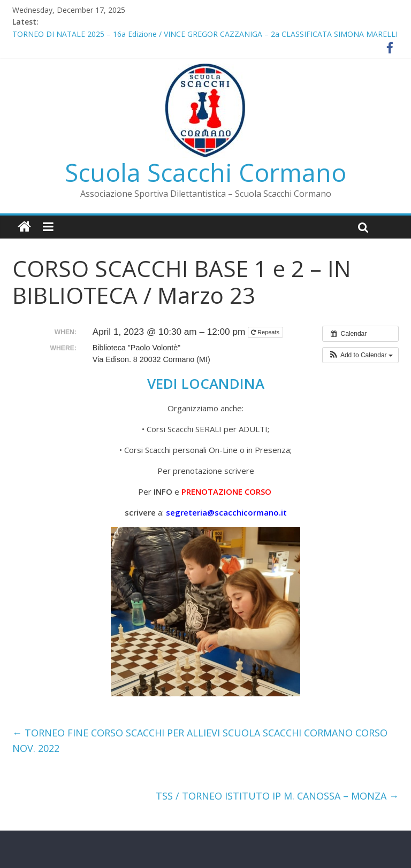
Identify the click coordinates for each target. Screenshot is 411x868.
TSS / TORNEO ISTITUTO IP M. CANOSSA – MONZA (277, 796)
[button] (360, 355)
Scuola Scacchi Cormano (205, 172)
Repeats (266, 332)
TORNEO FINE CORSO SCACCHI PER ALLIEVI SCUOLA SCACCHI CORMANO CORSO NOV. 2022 (200, 740)
